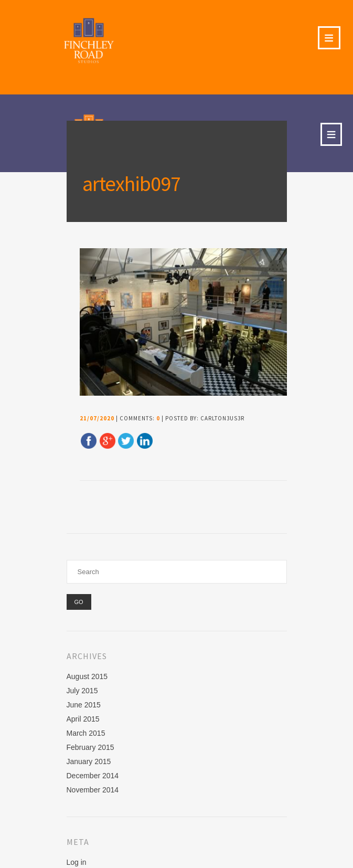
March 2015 (86, 733)
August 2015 (87, 676)
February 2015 (90, 747)
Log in (77, 862)
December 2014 (93, 776)
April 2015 (83, 719)
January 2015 (89, 761)
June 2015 (84, 705)
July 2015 (82, 691)
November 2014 (93, 790)
